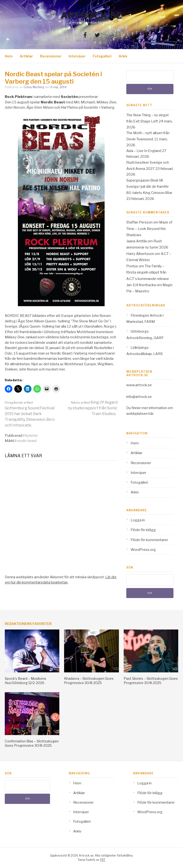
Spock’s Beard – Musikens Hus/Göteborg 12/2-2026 (25, 681)
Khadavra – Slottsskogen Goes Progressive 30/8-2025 (89, 681)
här (151, 414)
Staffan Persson (139, 222)
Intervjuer (77, 56)
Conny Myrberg (34, 87)
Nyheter (31, 436)
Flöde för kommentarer (149, 540)
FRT (103, 860)
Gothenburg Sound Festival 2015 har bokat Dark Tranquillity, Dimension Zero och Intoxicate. (30, 414)
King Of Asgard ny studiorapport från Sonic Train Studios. (93, 408)
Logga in (138, 520)
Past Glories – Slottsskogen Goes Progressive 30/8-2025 (151, 681)
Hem (9, 56)
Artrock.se (91, 15)
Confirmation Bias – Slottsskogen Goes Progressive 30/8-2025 (32, 743)
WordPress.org (143, 550)
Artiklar (26, 56)
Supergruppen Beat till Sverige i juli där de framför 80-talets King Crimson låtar (149, 187)
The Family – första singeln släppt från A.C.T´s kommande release (148, 272)
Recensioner (51, 56)
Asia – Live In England (144, 151)
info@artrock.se (139, 397)
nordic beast (27, 441)
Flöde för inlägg (143, 530)
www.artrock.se (139, 385)
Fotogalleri (102, 56)
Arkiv (123, 56)
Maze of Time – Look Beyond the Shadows (149, 229)
